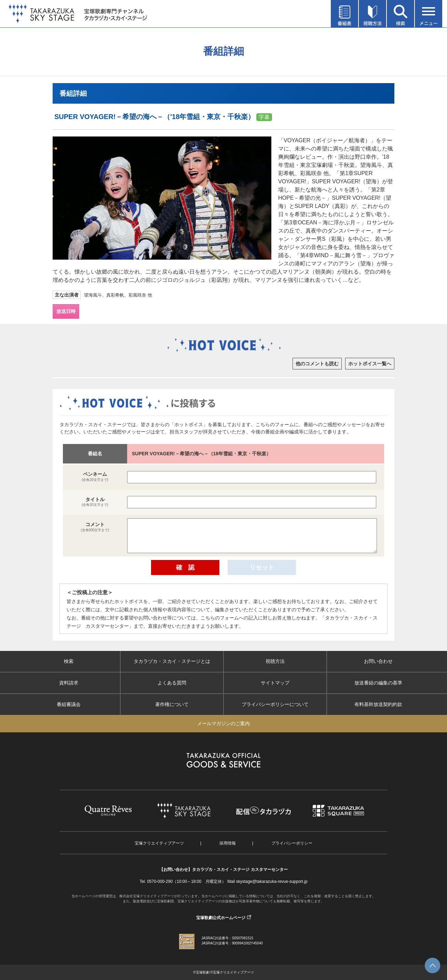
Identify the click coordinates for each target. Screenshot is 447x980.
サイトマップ (275, 683)
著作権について (172, 704)
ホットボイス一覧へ (370, 364)
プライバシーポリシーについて (275, 704)
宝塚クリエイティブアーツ (159, 843)
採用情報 (228, 843)
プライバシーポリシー (292, 843)
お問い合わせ (378, 661)
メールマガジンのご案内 (223, 723)
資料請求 (69, 683)
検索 (69, 661)
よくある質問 (172, 683)
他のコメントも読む (317, 364)
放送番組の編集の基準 (378, 683)
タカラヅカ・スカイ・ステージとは (172, 661)
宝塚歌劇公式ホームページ (221, 918)
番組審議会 (69, 704)
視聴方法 (275, 661)
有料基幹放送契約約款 (378, 704)
